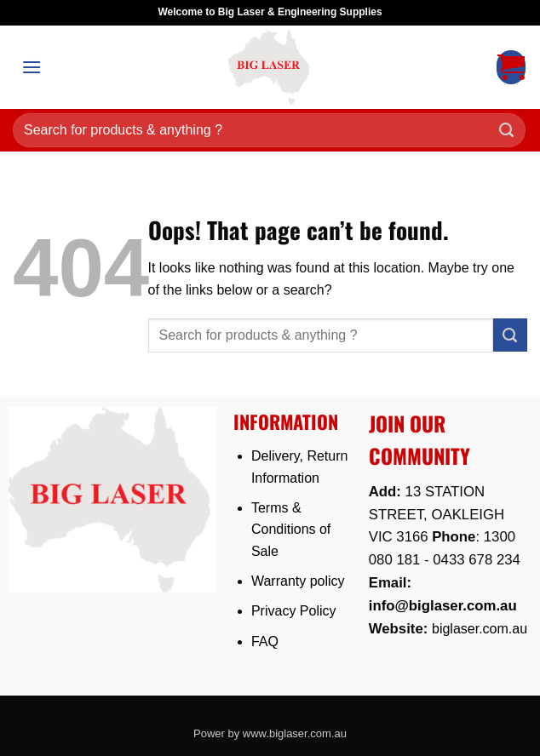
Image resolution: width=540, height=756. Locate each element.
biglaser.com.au (480, 629)
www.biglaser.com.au (295, 733)
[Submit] (507, 131)
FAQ (265, 641)
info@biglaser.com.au (443, 606)
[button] (32, 67)
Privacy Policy (294, 611)
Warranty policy (298, 581)
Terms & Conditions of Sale (291, 530)
